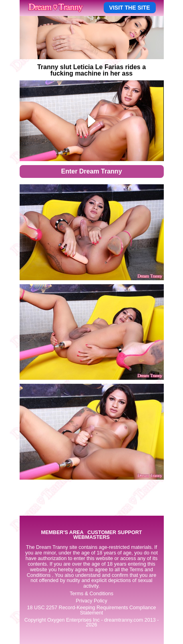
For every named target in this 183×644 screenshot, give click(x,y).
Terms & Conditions (91, 594)
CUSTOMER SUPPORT (115, 533)
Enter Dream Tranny (91, 171)
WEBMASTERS (91, 537)
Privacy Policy (91, 601)
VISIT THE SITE (130, 8)
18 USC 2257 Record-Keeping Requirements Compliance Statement (91, 610)
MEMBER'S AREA (62, 533)
